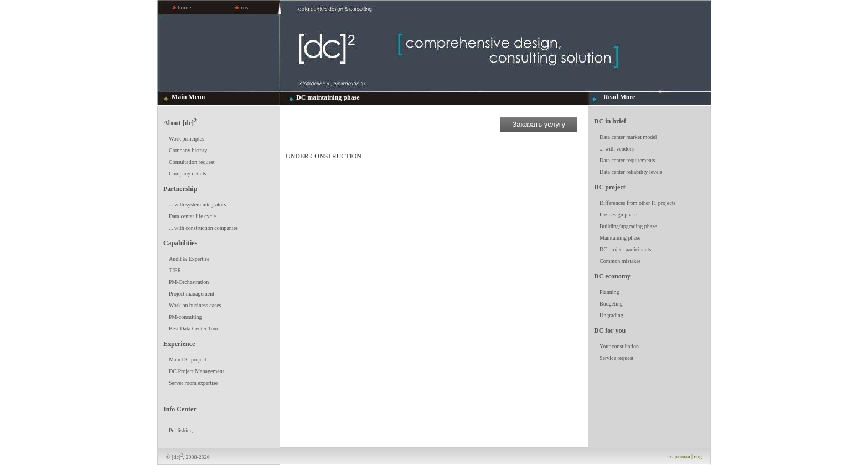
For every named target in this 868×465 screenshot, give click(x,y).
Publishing (181, 430)
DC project (610, 187)
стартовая (678, 456)
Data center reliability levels (631, 172)
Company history (188, 150)
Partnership (180, 189)
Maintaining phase (620, 238)
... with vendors (617, 149)
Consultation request (192, 162)
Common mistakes (620, 261)
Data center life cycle (192, 216)
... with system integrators (197, 205)
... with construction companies (203, 228)
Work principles (187, 139)
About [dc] (180, 122)
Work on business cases (195, 305)
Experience (179, 344)
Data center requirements (627, 160)
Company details (188, 174)
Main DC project (188, 360)
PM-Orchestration (189, 282)
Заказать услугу (539, 124)
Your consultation (619, 346)
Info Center (180, 409)
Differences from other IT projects (637, 203)
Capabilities (180, 243)
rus (244, 7)
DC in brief (610, 121)
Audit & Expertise (189, 259)
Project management (192, 294)
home (184, 7)
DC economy (612, 276)
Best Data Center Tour (193, 329)
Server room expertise (193, 383)
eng (698, 456)
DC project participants (625, 249)
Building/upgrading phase (628, 226)
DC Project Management (196, 371)
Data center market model (628, 137)
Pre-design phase (618, 215)
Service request (616, 358)
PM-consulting (185, 317)
